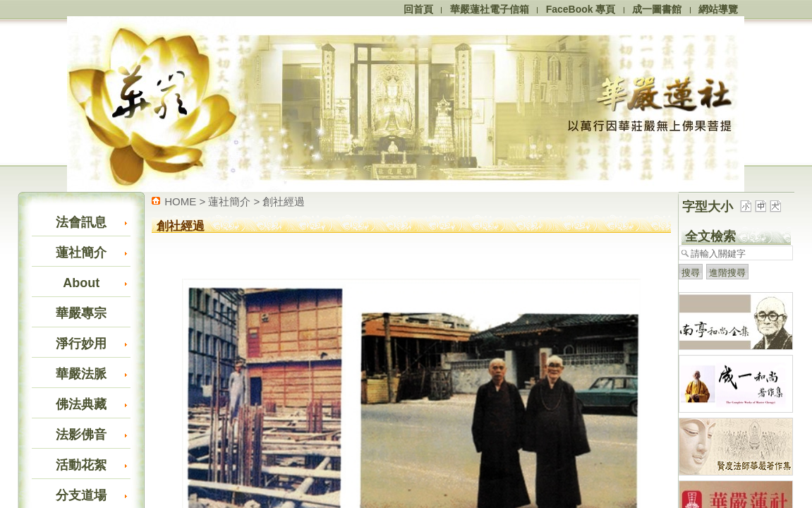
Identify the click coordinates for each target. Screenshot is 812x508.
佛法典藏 (81, 404)
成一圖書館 (657, 9)
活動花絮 (81, 465)
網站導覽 (718, 9)
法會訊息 (81, 222)
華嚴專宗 (81, 313)
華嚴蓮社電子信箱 (490, 9)
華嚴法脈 (81, 374)
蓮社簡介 (81, 253)
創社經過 (284, 201)
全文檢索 (710, 236)
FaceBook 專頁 (581, 9)
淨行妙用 (81, 344)
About (81, 283)
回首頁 (418, 9)
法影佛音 (81, 435)
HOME (180, 201)
